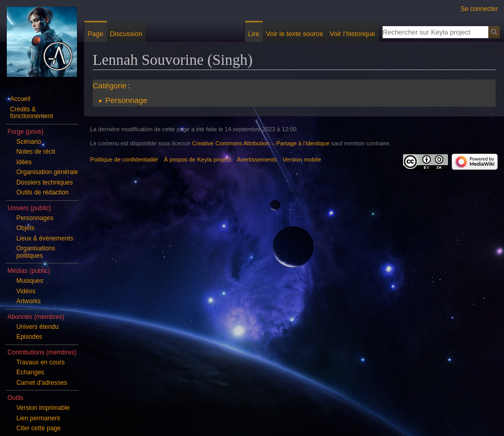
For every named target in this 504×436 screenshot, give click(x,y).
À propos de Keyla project (197, 159)
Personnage (126, 100)
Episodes (29, 337)
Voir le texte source (294, 34)
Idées (24, 162)
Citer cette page (38, 428)
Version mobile (302, 159)
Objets (25, 228)
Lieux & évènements (45, 238)
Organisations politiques (36, 252)
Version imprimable (43, 408)
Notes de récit (36, 152)
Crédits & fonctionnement (31, 113)
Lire (254, 34)
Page (95, 34)
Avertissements (257, 159)
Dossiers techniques (44, 182)
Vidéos (26, 291)
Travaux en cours (40, 362)
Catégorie (110, 85)
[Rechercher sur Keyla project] (435, 32)
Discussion (126, 34)
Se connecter (479, 9)
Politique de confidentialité (124, 159)
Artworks (29, 301)
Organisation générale (47, 172)
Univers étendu (37, 327)
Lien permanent (38, 418)
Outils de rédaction (42, 192)
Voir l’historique (352, 34)
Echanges (30, 372)
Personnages (35, 218)
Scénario (29, 142)
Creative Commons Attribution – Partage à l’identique (261, 143)
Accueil (20, 99)
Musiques (30, 281)
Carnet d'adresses (42, 383)
